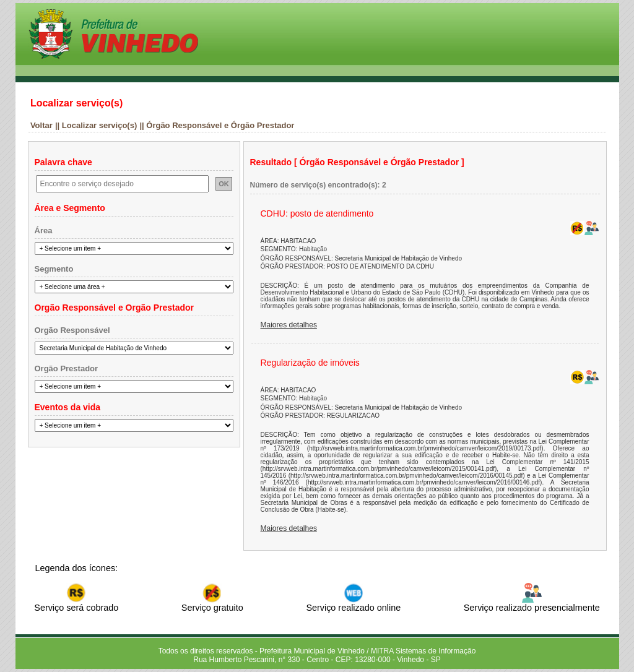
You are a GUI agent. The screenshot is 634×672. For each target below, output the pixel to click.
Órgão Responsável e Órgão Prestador (220, 125)
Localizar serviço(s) (76, 103)
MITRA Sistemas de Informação (423, 651)
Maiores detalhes (289, 325)
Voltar (41, 125)
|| (59, 125)
